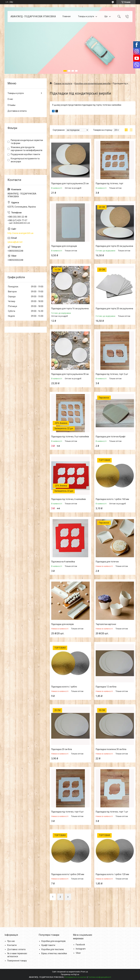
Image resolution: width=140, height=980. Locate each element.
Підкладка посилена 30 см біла (111, 749)
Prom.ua (84, 972)
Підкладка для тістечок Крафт (111, 437)
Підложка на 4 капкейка (63, 562)
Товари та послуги (63, 83)
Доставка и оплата (17, 111)
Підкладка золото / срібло (64, 687)
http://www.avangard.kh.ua (20, 233)
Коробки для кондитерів (53, 941)
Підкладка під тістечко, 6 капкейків (68, 499)
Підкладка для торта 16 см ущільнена (70, 309)
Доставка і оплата (16, 949)
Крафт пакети (48, 945)
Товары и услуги (86, 16)
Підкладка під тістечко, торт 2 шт (112, 374)
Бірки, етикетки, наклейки (54, 953)
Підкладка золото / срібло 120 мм (112, 874)
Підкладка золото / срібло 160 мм (112, 499)
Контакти (12, 945)
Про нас (11, 941)
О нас (10, 99)
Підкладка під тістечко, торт (109, 183)
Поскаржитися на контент (76, 977)
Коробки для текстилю (53, 949)
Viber (78, 953)
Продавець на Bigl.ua (70, 974)
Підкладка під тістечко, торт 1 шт (112, 812)
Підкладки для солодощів (64, 246)
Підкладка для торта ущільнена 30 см (70, 374)
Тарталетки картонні (106, 624)
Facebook (80, 945)
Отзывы (11, 105)
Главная (67, 16)
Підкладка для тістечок (107, 562)
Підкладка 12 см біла (106, 687)
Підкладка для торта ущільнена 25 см (70, 183)
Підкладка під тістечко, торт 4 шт (67, 812)
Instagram (81, 949)
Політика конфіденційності (100, 977)
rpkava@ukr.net (15, 242)
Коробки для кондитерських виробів (93, 83)
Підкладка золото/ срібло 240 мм (68, 874)
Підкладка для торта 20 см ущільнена (114, 246)
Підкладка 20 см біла (62, 749)
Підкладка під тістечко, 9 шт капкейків (70, 437)
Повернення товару (17, 961)
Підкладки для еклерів (62, 624)
